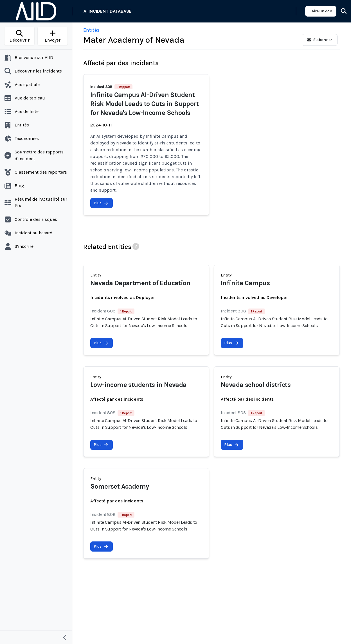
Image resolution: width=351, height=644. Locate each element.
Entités (91, 30)
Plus (101, 203)
